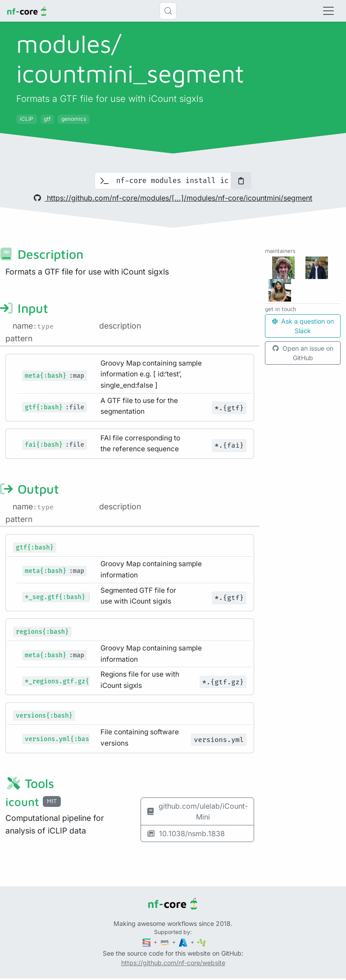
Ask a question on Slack (303, 326)
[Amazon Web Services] (165, 942)
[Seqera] (147, 942)
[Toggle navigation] (328, 11)
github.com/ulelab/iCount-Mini (197, 811)
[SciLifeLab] (202, 942)
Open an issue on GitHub (303, 353)
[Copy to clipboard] (241, 181)
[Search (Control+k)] (168, 11)
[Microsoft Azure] (184, 942)
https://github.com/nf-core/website (173, 963)
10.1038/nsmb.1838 (186, 833)
